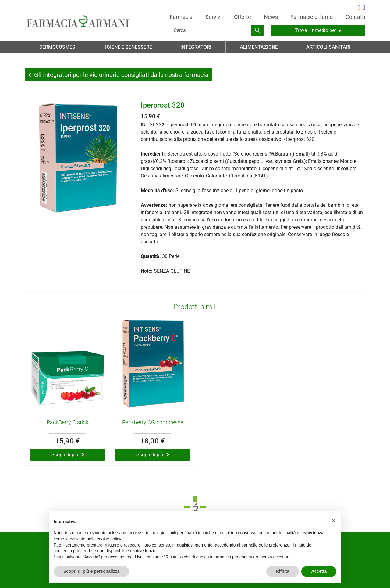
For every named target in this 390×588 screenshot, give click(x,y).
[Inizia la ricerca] (257, 30)
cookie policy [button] (109, 539)
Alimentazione (259, 47)
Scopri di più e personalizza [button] (91, 571)
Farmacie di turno (312, 17)
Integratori (196, 47)
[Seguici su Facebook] (364, 8)
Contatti (355, 17)
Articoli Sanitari (328, 47)
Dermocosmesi (58, 47)
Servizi (213, 17)
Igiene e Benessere (129, 47)
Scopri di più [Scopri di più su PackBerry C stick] (68, 455)
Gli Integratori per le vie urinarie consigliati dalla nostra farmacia (118, 75)
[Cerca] (211, 30)
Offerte (243, 17)
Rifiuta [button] (283, 571)
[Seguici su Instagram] (359, 8)
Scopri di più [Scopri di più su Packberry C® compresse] (153, 455)
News (271, 17)
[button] (333, 520)
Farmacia (181, 17)
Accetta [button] (319, 571)
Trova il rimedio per (318, 30)
